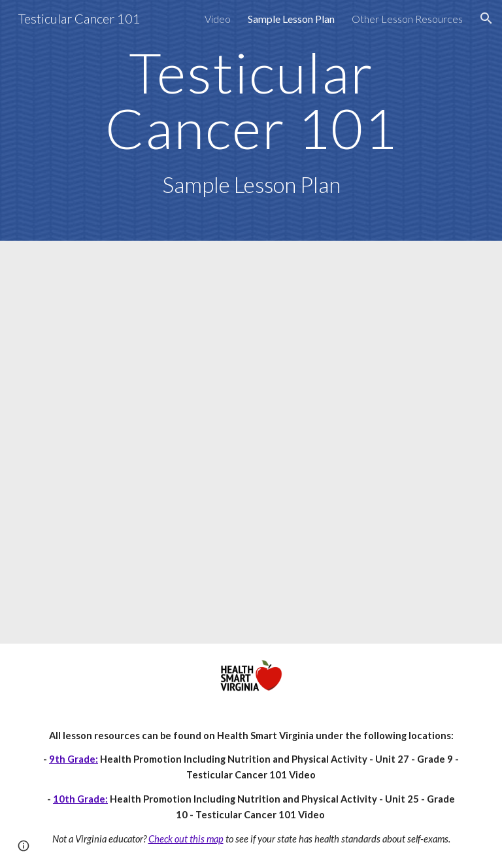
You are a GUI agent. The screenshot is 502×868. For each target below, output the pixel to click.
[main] (251, 120)
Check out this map (186, 839)
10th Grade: (80, 799)
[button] (486, 18)
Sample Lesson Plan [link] (291, 19)
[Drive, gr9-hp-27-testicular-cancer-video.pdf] (251, 442)
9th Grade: (74, 759)
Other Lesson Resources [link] (407, 19)
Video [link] (218, 19)
